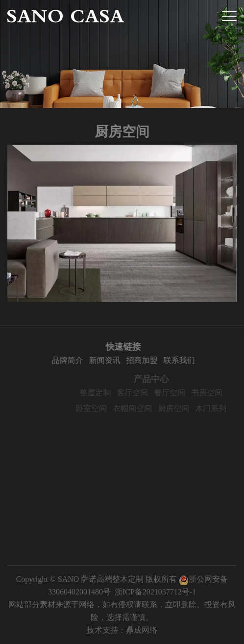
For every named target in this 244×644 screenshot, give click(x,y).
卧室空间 (104, 408)
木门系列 (223, 408)
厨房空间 (186, 408)
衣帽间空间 (145, 408)
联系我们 (181, 360)
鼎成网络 (142, 630)
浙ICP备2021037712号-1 (155, 592)
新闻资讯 (107, 360)
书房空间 (220, 393)
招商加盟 (144, 360)
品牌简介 (70, 360)
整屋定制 (108, 393)
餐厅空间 (182, 393)
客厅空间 (145, 393)
